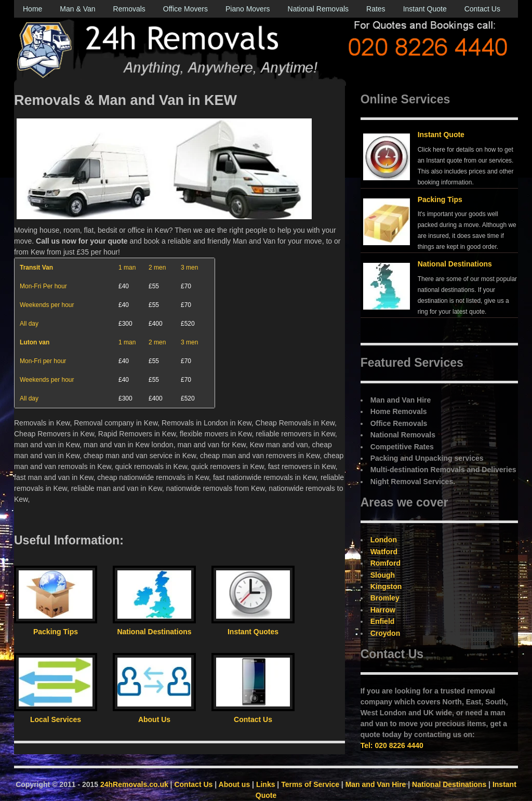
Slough (383, 575)
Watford (384, 552)
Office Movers (185, 9)
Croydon (385, 633)
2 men (157, 268)
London (384, 540)
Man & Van (77, 9)
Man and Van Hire (376, 784)
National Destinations (455, 264)
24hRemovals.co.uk (134, 784)
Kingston (386, 586)
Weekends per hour (47, 305)
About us (235, 784)
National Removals (318, 9)
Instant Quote (425, 9)
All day (29, 324)
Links (266, 784)
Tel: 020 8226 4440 (392, 745)
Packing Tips (440, 199)
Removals (129, 9)
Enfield (383, 621)
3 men (189, 268)
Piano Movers (248, 9)
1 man (127, 268)
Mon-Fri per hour (43, 361)
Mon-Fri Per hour (43, 286)
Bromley (385, 598)
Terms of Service (310, 784)
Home (32, 9)
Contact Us (482, 9)
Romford (385, 563)
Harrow (383, 610)
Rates (376, 9)
